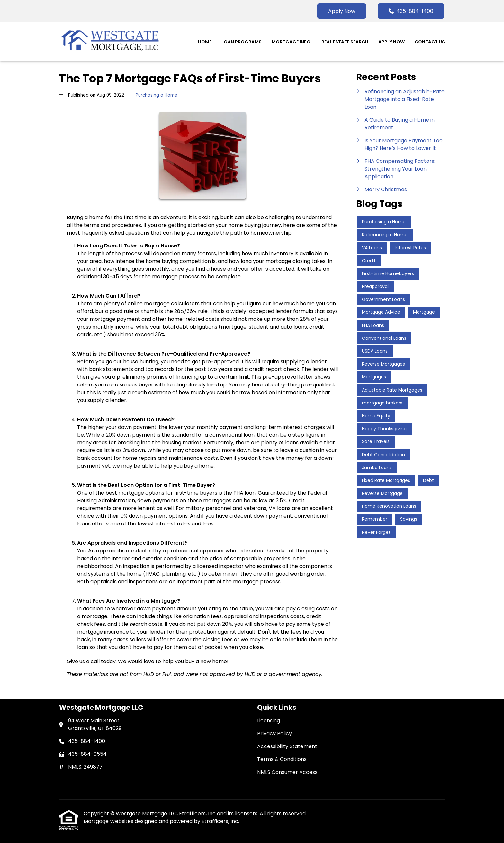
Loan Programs (242, 42)
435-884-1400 (411, 11)
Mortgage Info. (292, 42)
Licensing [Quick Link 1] (269, 721)
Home (205, 42)
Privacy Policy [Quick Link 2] (274, 733)
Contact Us (430, 42)
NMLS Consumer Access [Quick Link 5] (287, 772)
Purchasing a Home (157, 95)
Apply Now (342, 11)
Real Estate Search (345, 42)
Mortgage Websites (109, 821)
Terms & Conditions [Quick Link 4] (282, 759)
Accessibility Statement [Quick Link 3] (287, 746)
